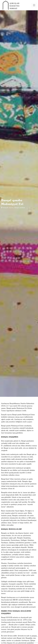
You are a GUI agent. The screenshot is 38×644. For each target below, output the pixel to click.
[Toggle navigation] (34, 5)
